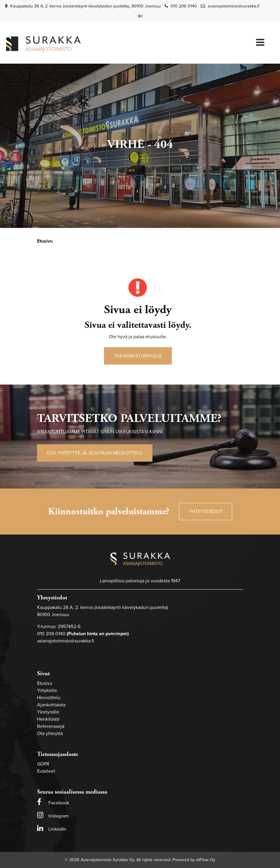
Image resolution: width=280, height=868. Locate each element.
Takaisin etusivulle (138, 356)
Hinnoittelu (49, 698)
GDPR (43, 764)
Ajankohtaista (51, 705)
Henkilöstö (48, 719)
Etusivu (45, 683)
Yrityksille (47, 691)
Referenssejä (51, 726)
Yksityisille (48, 712)
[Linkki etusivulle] (43, 44)
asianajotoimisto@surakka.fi (234, 6)
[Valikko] (260, 43)
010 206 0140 (184, 6)
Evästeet (46, 771)
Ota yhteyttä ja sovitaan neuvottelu (95, 453)
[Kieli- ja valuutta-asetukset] (140, 16)
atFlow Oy (206, 860)
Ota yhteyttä (50, 734)
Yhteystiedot (206, 512)
